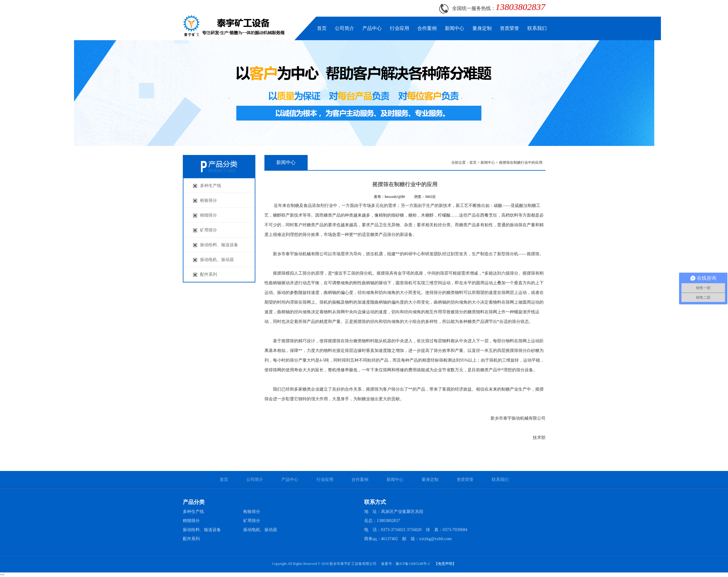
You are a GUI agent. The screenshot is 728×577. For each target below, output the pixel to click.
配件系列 (191, 539)
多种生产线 (193, 512)
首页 (322, 28)
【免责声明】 (445, 564)
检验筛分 (252, 512)
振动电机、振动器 (260, 530)
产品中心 (372, 28)
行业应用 (400, 28)
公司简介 (345, 28)
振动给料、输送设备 (202, 530)
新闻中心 (455, 28)
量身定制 (482, 28)
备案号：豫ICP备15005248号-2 (405, 564)
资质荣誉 (510, 28)
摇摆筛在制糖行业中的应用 (521, 163)
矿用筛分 (252, 521)
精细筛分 (191, 521)
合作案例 (427, 28)
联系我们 (537, 28)
